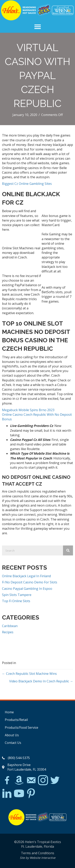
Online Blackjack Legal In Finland (26, 576)
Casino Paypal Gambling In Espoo (27, 589)
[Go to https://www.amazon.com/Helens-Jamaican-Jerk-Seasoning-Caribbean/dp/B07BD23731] (19, 780)
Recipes (8, 632)
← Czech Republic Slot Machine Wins (29, 674)
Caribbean (10, 626)
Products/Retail (16, 720)
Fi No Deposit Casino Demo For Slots (30, 582)
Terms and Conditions (38, 853)
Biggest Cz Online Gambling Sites (27, 184)
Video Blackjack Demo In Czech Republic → (41, 681)
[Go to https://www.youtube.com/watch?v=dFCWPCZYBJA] (19, 794)
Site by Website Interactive (38, 858)
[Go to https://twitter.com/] (55, 780)
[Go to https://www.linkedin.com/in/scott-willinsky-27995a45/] (7, 794)
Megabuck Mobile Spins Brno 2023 (28, 410)
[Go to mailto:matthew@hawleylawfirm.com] (31, 781)
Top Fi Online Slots (16, 601)
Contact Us (13, 743)
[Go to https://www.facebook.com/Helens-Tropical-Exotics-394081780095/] (7, 781)
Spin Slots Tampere (17, 595)
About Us (12, 735)
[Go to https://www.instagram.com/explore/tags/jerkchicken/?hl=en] (43, 780)
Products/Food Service (21, 727)
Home (9, 712)
